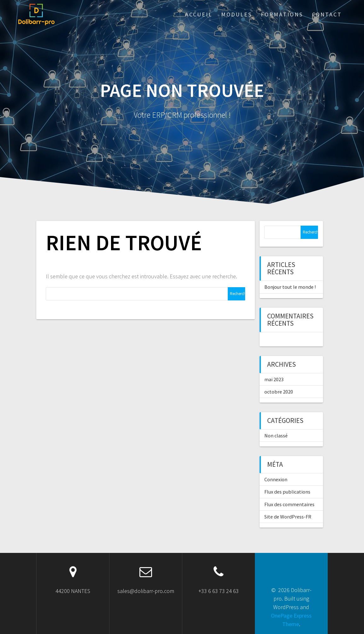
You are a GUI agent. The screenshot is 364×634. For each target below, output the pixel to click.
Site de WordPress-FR (288, 517)
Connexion (276, 479)
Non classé (276, 436)
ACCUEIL (199, 14)
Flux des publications (287, 492)
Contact (327, 14)
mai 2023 (274, 379)
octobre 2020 (279, 392)
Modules (237, 14)
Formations (282, 14)
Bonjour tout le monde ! (290, 287)
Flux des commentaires (289, 504)
